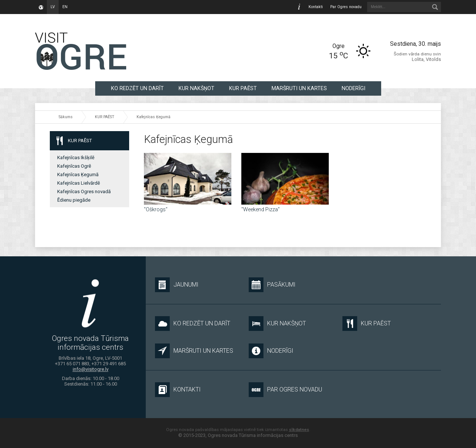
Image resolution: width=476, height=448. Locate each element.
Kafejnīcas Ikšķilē (76, 158)
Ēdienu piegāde (74, 200)
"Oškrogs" (156, 209)
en (65, 7)
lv (53, 7)
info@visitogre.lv (91, 370)
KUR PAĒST (243, 88)
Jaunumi (177, 285)
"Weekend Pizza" (261, 209)
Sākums (66, 117)
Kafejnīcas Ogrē (74, 166)
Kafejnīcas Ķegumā (154, 117)
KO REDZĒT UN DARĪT (137, 88)
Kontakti (316, 7)
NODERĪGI (353, 88)
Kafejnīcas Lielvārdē (79, 183)
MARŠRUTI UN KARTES (299, 88)
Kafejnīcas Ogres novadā (84, 191)
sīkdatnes (299, 430)
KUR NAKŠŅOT (196, 88)
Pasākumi (272, 285)
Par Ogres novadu (346, 7)
